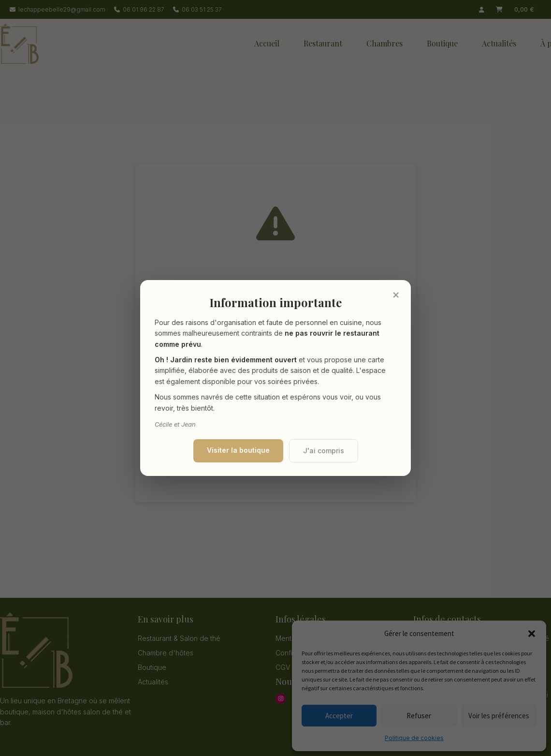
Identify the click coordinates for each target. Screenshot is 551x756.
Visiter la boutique (238, 450)
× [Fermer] (396, 295)
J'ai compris (324, 451)
